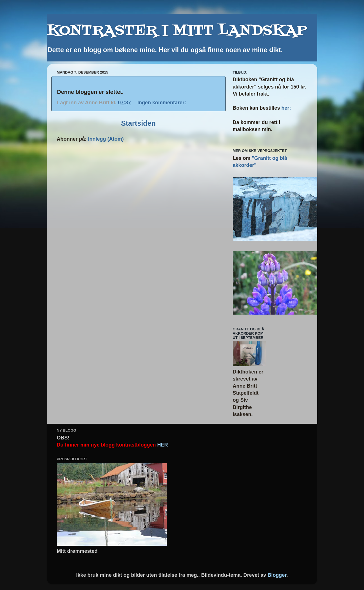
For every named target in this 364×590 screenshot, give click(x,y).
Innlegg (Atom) (106, 139)
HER (163, 445)
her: (286, 108)
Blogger (277, 575)
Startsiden (138, 123)
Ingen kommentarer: (162, 103)
